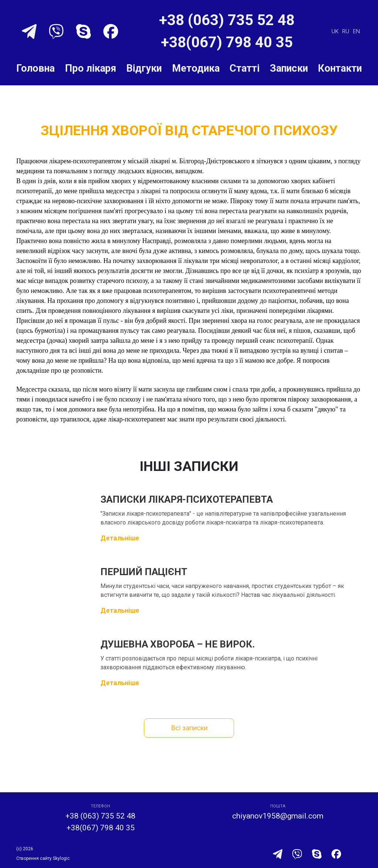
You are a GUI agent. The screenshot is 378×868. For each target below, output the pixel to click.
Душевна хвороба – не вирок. (178, 644)
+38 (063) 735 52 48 (227, 20)
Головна (35, 68)
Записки (289, 68)
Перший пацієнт (144, 572)
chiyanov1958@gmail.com (278, 816)
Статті (245, 68)
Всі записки (189, 728)
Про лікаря (91, 68)
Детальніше (120, 538)
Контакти (340, 68)
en (356, 31)
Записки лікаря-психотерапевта (187, 499)
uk (335, 31)
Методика (196, 68)
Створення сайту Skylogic (43, 858)
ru (346, 31)
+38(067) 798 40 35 (227, 42)
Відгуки (144, 68)
